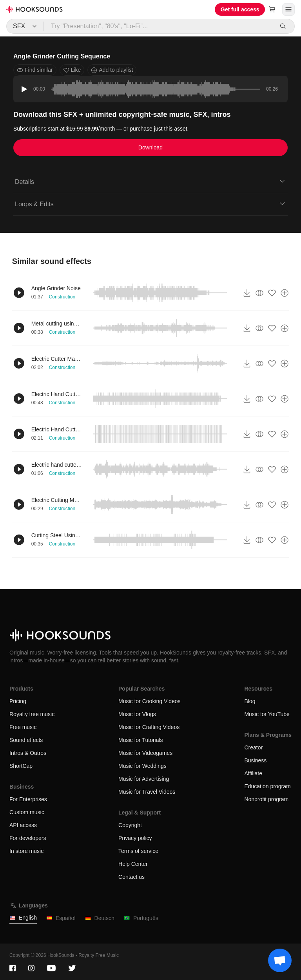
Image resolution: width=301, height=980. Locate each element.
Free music (23, 727)
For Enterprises (28, 799)
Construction (62, 297)
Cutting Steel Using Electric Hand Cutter (57, 535)
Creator (253, 747)
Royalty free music (32, 714)
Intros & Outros (28, 753)
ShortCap (21, 766)
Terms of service (138, 851)
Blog (250, 701)
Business (255, 760)
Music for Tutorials (141, 740)
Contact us (131, 877)
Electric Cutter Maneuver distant (57, 359)
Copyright (130, 825)
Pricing (18, 701)
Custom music (27, 812)
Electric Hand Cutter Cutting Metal (57, 429)
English (23, 918)
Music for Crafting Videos (149, 727)
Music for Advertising (144, 779)
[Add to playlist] (285, 293)
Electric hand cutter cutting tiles (57, 465)
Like (72, 70)
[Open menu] (288, 9)
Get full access (240, 9)
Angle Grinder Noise (56, 288)
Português (141, 918)
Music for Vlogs (137, 714)
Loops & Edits (150, 204)
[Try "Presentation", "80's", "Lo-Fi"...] (159, 26)
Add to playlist (112, 70)
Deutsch (100, 918)
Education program (267, 786)
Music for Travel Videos (147, 792)
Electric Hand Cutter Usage (57, 394)
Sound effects (26, 740)
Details (150, 181)
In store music (26, 851)
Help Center (133, 864)
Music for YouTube (267, 714)
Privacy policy (135, 838)
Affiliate (253, 773)
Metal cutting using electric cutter (57, 324)
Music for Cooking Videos (149, 701)
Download (150, 147)
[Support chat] (280, 960)
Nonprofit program (266, 799)
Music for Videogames (145, 753)
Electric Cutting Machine (57, 500)
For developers (28, 838)
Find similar (35, 70)
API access (23, 825)
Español (61, 918)
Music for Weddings (142, 766)
